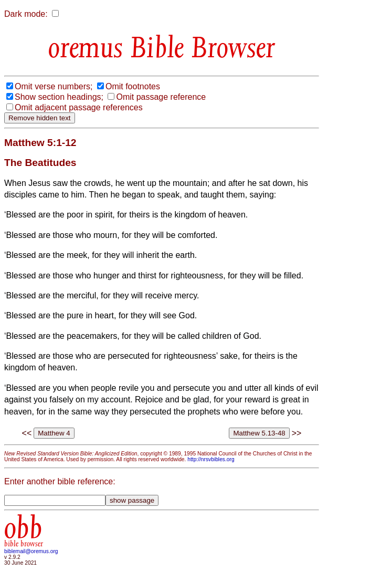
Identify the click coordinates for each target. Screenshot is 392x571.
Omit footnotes (133, 86)
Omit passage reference (161, 97)
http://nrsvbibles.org (211, 459)
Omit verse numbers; (54, 86)
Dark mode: (26, 14)
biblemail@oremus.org (31, 551)
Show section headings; (59, 97)
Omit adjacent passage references (79, 107)
